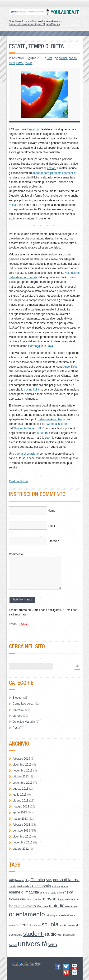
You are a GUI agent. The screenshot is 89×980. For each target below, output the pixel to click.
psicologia (51, 915)
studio (50, 934)
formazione (18, 899)
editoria (56, 886)
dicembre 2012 (22, 837)
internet (75, 899)
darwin (13, 886)
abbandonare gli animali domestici (54, 173)
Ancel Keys (70, 367)
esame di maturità (24, 892)
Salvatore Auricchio (50, 419)
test (60, 935)
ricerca (71, 915)
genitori (38, 899)
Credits (56, 24)
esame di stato (48, 893)
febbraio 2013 (21, 825)
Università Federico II (27, 428)
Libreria (18, 716)
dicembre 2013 (22, 765)
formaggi (35, 346)
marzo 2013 (20, 819)
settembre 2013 (23, 783)
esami (60, 893)
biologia (20, 880)
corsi (49, 880)
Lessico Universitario (22, 24)
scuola (50, 924)
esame (65, 886)
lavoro (30, 906)
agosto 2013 (21, 789)
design (21, 886)
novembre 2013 (23, 771)
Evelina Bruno (19, 481)
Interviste (19, 710)
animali (63, 58)
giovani (50, 899)
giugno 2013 (21, 801)
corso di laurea (66, 880)
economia (43, 886)
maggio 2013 (21, 807)
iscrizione (17, 906)
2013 (12, 880)
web (53, 944)
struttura (42, 433)
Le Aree (47, 21)
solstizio (34, 129)
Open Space (43, 24)
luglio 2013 (20, 795)
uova (50, 346)
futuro (30, 899)
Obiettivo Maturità (24, 722)
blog (27, 880)
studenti (33, 934)
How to (57, 21)
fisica (69, 892)
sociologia (16, 935)
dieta (12, 63)
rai (59, 915)
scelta (12, 925)
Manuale (42, 906)
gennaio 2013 (21, 831)
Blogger (18, 698)
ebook (30, 886)
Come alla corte (57, 424)
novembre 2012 (23, 843)
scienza (24, 925)
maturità (57, 906)
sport (48, 438)
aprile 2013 (20, 812)
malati (29, 63)
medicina (71, 906)
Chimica (38, 880)
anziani (73, 58)
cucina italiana (33, 390)
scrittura (36, 925)
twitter (13, 945)
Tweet (13, 624)
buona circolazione (27, 454)
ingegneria (64, 899)
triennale (69, 935)
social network (69, 925)
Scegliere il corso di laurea (26, 21)
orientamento (27, 914)
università (33, 944)
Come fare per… (23, 704)
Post (49, 58)
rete (64, 915)
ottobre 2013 (21, 777)
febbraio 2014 (21, 759)
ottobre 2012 (21, 849)
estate (20, 63)
